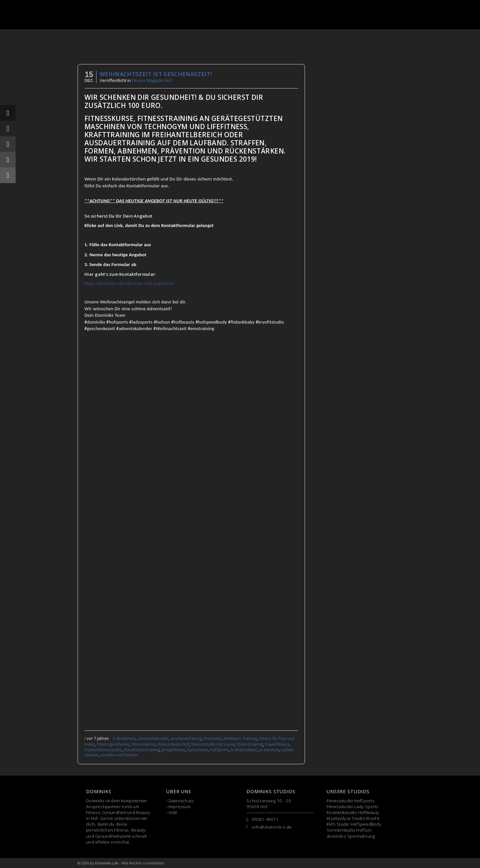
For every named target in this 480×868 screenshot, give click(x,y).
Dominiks (213, 738)
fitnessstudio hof (173, 744)
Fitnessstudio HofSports (351, 801)
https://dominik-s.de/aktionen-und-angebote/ (129, 283)
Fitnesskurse (143, 744)
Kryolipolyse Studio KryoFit (353, 818)
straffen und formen (119, 755)
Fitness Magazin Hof (152, 80)
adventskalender (153, 738)
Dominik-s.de (107, 863)
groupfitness (173, 750)
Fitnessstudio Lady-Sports (353, 807)
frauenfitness (277, 744)
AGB (173, 812)
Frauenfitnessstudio (103, 750)
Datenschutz (181, 801)
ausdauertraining (186, 738)
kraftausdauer (244, 750)
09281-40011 (265, 819)
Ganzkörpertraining (142, 750)
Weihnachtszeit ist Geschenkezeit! (156, 74)
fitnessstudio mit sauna (213, 744)
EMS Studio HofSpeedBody (354, 824)
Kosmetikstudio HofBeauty (353, 812)
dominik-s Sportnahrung (351, 836)
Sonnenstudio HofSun (349, 830)
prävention (269, 750)
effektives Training (240, 738)
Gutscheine (197, 750)
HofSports (219, 750)
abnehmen (126, 738)
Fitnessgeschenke (113, 744)
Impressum (180, 807)
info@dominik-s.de (272, 827)
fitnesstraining (250, 744)
